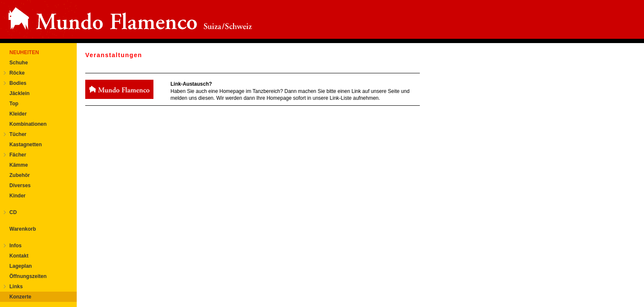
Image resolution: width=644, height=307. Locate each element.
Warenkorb (23, 229)
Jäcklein (19, 93)
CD (13, 212)
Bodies (18, 83)
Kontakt (19, 256)
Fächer (18, 155)
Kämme (19, 165)
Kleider (18, 114)
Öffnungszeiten (28, 276)
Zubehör (20, 175)
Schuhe (19, 63)
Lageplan (21, 266)
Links (16, 287)
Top (14, 104)
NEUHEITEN (24, 52)
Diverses (20, 185)
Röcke (17, 73)
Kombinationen (28, 124)
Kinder (17, 196)
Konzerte (20, 297)
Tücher (18, 134)
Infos (16, 246)
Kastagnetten (26, 145)
